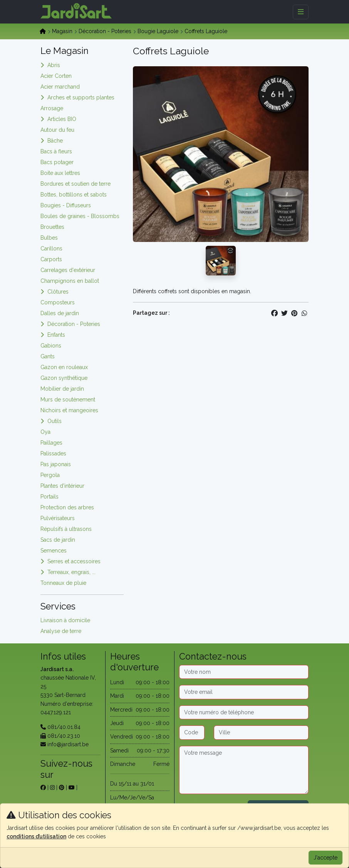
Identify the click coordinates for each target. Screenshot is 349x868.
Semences (54, 551)
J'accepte (326, 858)
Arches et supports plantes (81, 97)
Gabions (51, 346)
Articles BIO (62, 119)
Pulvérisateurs (58, 518)
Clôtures (58, 292)
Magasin (62, 31)
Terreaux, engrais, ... (71, 572)
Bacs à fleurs (56, 151)
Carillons (51, 248)
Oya (45, 432)
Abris (54, 65)
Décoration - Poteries (105, 31)
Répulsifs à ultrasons (66, 529)
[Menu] (301, 12)
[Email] (244, 692)
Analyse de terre (61, 631)
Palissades (53, 453)
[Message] (244, 770)
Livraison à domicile (65, 620)
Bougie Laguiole (158, 31)
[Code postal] (192, 732)
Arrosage (52, 108)
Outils (55, 421)
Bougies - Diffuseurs (66, 205)
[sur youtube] (72, 787)
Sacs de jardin (58, 540)
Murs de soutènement (68, 400)
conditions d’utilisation (36, 836)
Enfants (56, 335)
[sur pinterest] (62, 787)
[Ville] (261, 732)
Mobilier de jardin (62, 389)
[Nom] (244, 672)
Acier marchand (60, 87)
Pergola (50, 475)
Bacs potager (57, 162)
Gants (48, 356)
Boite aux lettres (60, 173)
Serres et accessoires (74, 561)
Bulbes (49, 238)
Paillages (51, 443)
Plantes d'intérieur (62, 486)
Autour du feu (57, 130)
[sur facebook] (43, 787)
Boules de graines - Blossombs (80, 216)
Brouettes (52, 227)
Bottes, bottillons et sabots (74, 195)
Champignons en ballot (70, 281)
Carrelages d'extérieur (68, 270)
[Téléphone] (244, 712)
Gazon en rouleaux (64, 367)
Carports (51, 259)
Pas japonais (56, 464)
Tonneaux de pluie (63, 583)
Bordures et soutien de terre (76, 184)
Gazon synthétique (64, 378)
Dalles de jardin (60, 313)
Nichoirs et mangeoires (69, 410)
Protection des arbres (67, 507)
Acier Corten (56, 76)
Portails (49, 497)
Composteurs (58, 302)
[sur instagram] (52, 787)
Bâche (55, 141)
